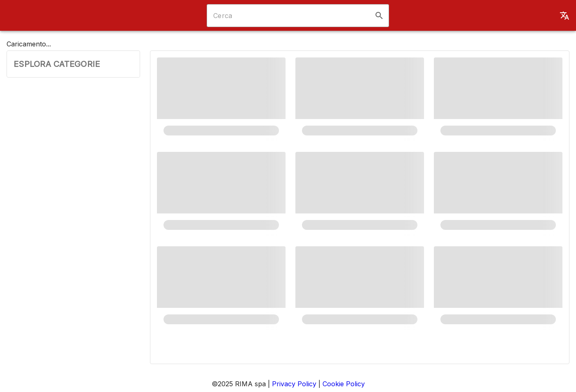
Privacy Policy (294, 384)
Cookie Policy (344, 384)
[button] (379, 16)
